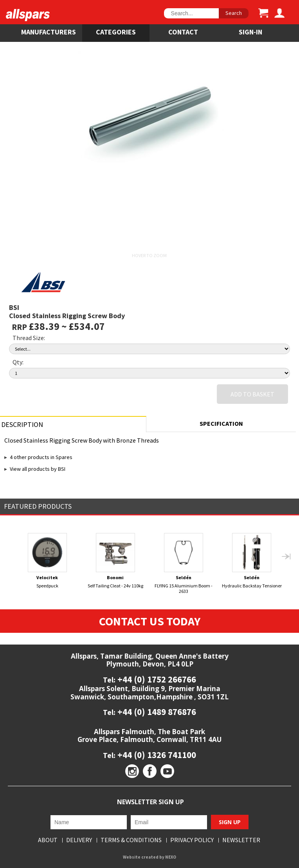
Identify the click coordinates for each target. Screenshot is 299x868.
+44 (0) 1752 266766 (156, 679)
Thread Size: (29, 338)
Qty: (18, 362)
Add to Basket (252, 394)
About (48, 840)
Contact (183, 32)
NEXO (171, 857)
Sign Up (230, 822)
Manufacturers (49, 32)
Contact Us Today (150, 621)
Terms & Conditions (131, 840)
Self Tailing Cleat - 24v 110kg (116, 561)
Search (234, 13)
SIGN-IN (250, 32)
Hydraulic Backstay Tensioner (252, 561)
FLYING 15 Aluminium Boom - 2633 (184, 563)
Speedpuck (47, 561)
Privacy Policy (192, 840)
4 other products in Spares (41, 457)
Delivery (79, 840)
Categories (116, 32)
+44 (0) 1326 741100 (156, 755)
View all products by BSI (38, 469)
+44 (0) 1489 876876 (156, 712)
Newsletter (241, 840)
